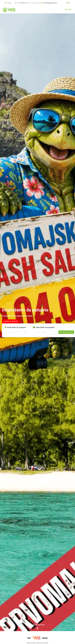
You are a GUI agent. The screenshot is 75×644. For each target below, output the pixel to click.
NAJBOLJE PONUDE (11, 321)
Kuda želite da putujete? (16, 327)
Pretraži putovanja (66, 332)
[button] (8, 3)
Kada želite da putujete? (44, 327)
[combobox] (7, 332)
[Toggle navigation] (68, 10)
